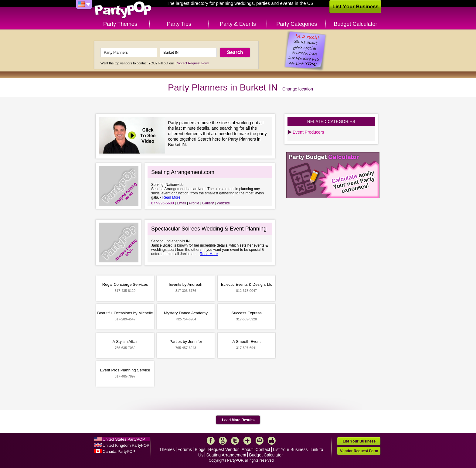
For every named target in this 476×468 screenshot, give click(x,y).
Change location (298, 89)
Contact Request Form (192, 63)
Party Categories (297, 24)
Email (182, 203)
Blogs (200, 449)
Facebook (211, 441)
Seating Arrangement (226, 455)
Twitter (235, 441)
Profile (194, 203)
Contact (263, 449)
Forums (185, 449)
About (247, 449)
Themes (167, 449)
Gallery (208, 203)
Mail (260, 441)
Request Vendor (223, 449)
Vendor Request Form (359, 451)
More (247, 441)
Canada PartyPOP (119, 451)
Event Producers (308, 132)
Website (223, 203)
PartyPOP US (123, 10)
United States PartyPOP (124, 439)
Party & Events (238, 24)
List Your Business (290, 449)
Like (272, 441)
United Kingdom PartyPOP (126, 445)
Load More (238, 420)
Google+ (223, 441)
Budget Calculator (356, 24)
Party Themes (120, 24)
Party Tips (179, 24)
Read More (171, 197)
